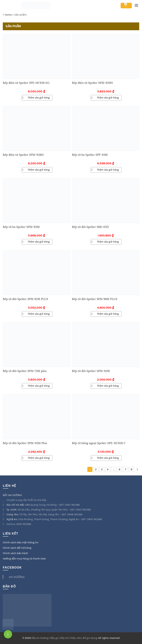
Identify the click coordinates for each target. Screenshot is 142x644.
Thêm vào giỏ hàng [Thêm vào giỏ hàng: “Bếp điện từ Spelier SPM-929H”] (108, 98)
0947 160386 (72, 505)
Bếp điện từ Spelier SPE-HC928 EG (26, 83)
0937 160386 (83, 510)
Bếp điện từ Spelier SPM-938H (23, 155)
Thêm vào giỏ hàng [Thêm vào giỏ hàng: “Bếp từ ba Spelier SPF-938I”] (108, 170)
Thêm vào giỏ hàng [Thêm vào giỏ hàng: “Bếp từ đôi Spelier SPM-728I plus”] (39, 386)
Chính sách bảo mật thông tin (21, 542)
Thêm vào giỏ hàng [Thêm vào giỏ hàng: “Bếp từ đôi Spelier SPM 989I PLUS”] (108, 314)
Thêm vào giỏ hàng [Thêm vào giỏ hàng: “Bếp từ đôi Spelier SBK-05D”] (108, 242)
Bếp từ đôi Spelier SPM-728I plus (25, 371)
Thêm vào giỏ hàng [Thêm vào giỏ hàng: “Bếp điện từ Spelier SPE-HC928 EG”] (39, 98)
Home (8, 15)
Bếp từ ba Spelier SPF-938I (90, 155)
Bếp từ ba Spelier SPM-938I (21, 227)
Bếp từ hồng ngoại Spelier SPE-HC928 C (99, 443)
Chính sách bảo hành (15, 553)
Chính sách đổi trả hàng (17, 548)
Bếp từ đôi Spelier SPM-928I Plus (25, 443)
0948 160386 (75, 514)
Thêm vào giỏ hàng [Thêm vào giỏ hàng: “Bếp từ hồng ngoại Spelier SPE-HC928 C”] (108, 458)
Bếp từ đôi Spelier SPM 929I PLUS (25, 299)
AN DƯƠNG (17, 577)
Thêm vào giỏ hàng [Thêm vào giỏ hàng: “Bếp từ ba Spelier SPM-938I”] (39, 242)
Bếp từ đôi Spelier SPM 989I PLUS (95, 299)
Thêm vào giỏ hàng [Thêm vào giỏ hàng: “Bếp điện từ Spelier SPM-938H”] (39, 170)
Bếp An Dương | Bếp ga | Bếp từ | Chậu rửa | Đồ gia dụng (64, 638)
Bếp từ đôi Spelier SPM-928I (91, 371)
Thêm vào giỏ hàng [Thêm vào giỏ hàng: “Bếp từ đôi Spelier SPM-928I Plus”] (39, 458)
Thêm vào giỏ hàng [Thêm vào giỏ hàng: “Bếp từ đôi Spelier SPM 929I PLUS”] (39, 314)
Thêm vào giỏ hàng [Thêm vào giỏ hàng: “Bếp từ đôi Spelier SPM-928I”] (108, 386)
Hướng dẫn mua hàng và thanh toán (24, 559)
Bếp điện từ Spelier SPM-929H (92, 83)
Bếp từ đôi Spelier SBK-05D (90, 227)
